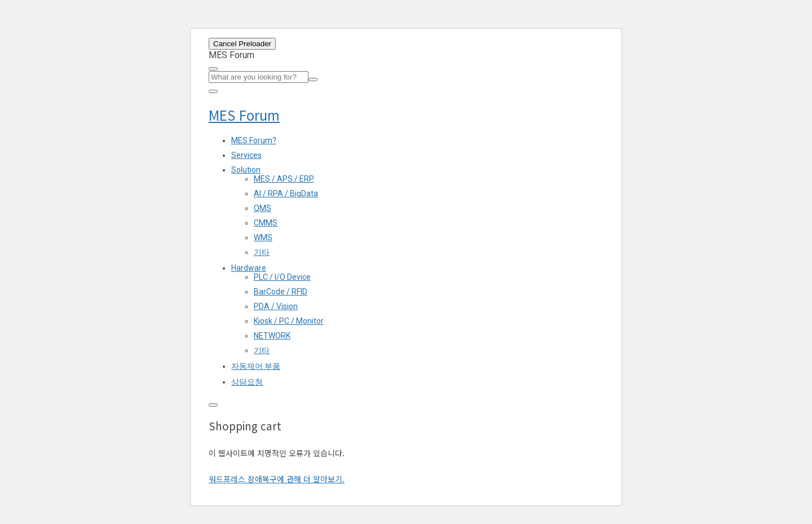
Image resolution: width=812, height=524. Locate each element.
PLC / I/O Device (282, 277)
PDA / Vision (276, 306)
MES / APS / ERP (284, 179)
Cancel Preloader (242, 44)
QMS (262, 208)
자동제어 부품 (256, 366)
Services (246, 155)
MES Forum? (254, 140)
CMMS (266, 223)
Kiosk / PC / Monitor (289, 321)
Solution (246, 170)
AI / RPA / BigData (286, 193)
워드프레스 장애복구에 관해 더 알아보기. (277, 479)
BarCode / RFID (281, 292)
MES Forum (244, 115)
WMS (263, 237)
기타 (262, 252)
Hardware (249, 268)
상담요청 (247, 382)
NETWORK (272, 336)
